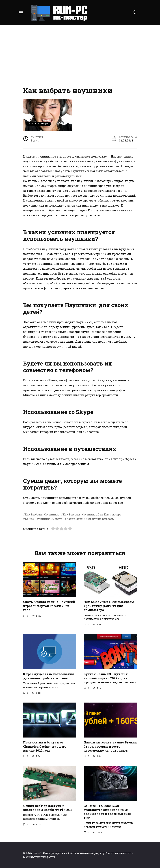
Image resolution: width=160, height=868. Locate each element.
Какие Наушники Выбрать (44, 519)
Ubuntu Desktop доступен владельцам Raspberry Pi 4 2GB (48, 808)
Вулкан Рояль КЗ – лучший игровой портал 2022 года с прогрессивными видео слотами (110, 678)
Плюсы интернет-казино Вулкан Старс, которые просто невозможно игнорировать (110, 746)
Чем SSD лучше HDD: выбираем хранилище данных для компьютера (109, 606)
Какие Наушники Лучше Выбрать (90, 519)
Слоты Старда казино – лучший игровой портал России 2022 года (49, 606)
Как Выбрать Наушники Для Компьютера (92, 514)
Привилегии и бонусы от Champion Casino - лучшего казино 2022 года (45, 746)
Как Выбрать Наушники (42, 514)
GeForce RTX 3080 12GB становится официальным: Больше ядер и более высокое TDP (107, 812)
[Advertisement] (80, 56)
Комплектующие (38, 124)
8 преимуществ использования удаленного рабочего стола (48, 676)
